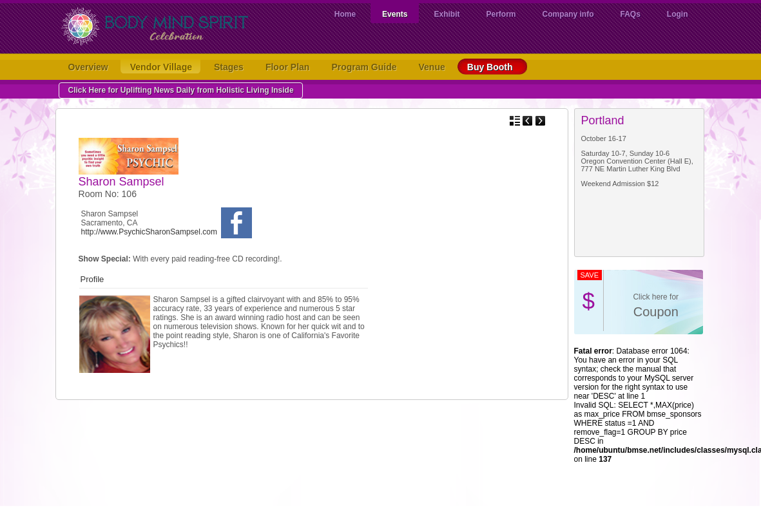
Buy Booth (493, 67)
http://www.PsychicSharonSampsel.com (149, 232)
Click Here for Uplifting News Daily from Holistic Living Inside (181, 90)
